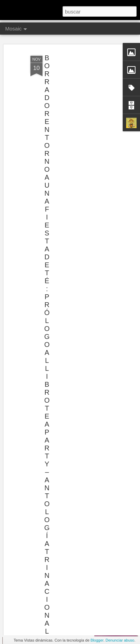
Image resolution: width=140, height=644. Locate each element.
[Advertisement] (81, 91)
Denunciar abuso (120, 640)
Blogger (97, 640)
